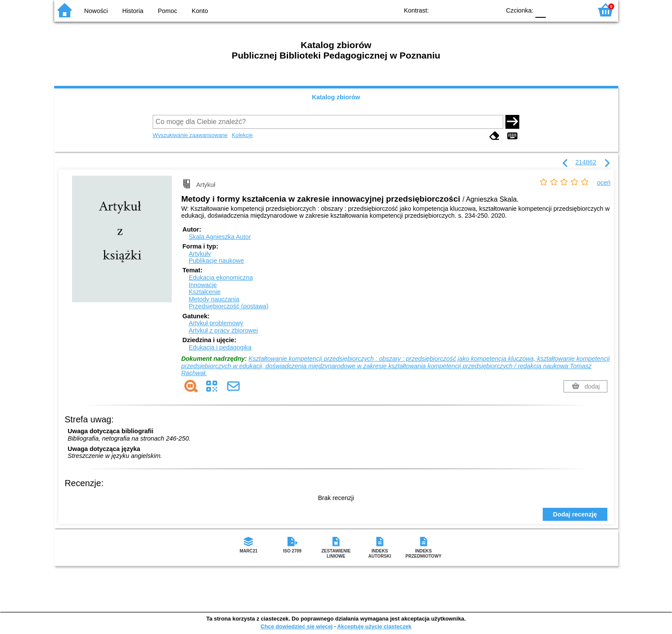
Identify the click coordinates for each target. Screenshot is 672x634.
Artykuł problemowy (216, 323)
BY (491, 10)
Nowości (96, 11)
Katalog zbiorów (336, 97)
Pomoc (168, 11)
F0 (541, 10)
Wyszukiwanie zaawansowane (190, 135)
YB (474, 10)
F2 (576, 10)
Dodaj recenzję (575, 514)
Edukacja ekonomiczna (221, 278)
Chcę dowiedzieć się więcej (296, 626)
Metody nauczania (214, 299)
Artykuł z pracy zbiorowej (223, 330)
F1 (556, 10)
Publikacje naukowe (216, 261)
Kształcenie (205, 292)
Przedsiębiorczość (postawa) (229, 306)
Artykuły (200, 254)
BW (456, 10)
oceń (604, 183)
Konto (200, 11)
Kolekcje (242, 135)
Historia (133, 11)
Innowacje (203, 285)
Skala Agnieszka (220, 237)
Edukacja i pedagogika (220, 347)
